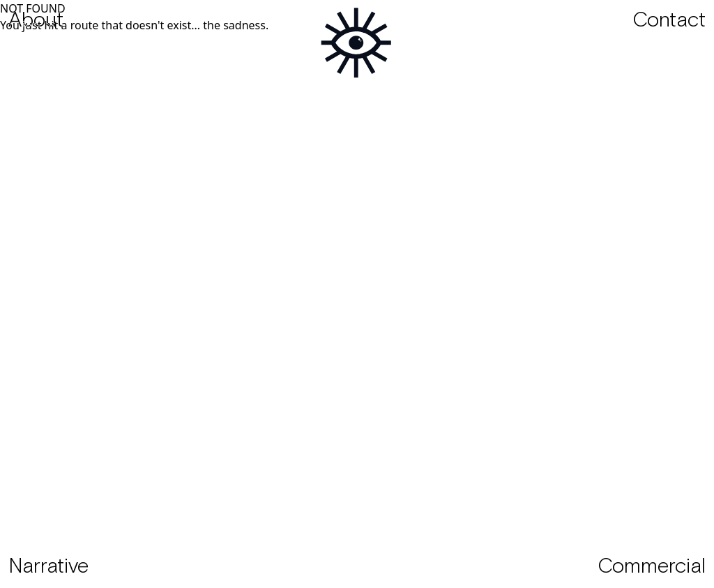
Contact (669, 21)
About (36, 21)
